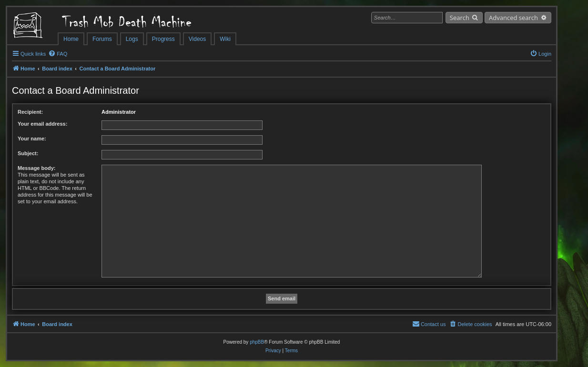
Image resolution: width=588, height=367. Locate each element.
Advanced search (513, 18)
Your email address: (42, 124)
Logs (132, 39)
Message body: (36, 168)
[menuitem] (58, 54)
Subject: (28, 153)
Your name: (32, 139)
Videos (197, 39)
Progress (163, 39)
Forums (102, 39)
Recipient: (30, 112)
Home (71, 39)
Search (460, 18)
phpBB (257, 342)
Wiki (225, 39)
